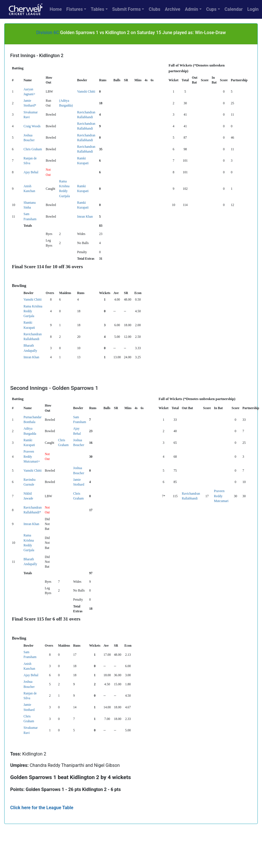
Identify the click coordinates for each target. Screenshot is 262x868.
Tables (97, 9)
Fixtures (75, 9)
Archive (173, 9)
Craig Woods (32, 126)
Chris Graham (33, 149)
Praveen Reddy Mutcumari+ (32, 456)
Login (253, 9)
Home (56, 9)
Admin (192, 9)
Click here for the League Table (42, 808)
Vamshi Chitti (86, 91)
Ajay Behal (31, 172)
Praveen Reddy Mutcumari (221, 496)
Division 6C (48, 33)
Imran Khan (85, 217)
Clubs (154, 9)
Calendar (234, 9)
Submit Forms (127, 9)
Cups (211, 9)
